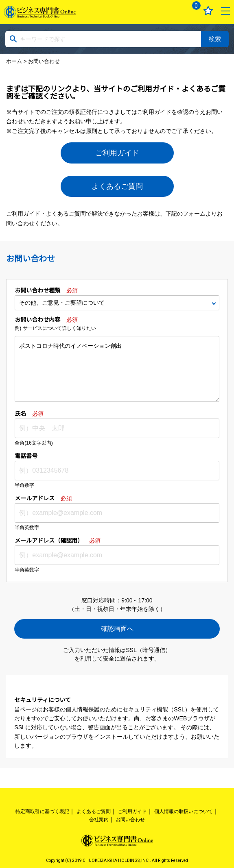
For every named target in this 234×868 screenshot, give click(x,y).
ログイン (173, 11)
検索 (215, 39)
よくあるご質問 (117, 186)
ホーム (14, 61)
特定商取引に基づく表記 (42, 811)
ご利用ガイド (117, 153)
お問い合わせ (130, 820)
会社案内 (99, 820)
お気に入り (208, 11)
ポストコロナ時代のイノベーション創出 (117, 369)
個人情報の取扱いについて (184, 811)
